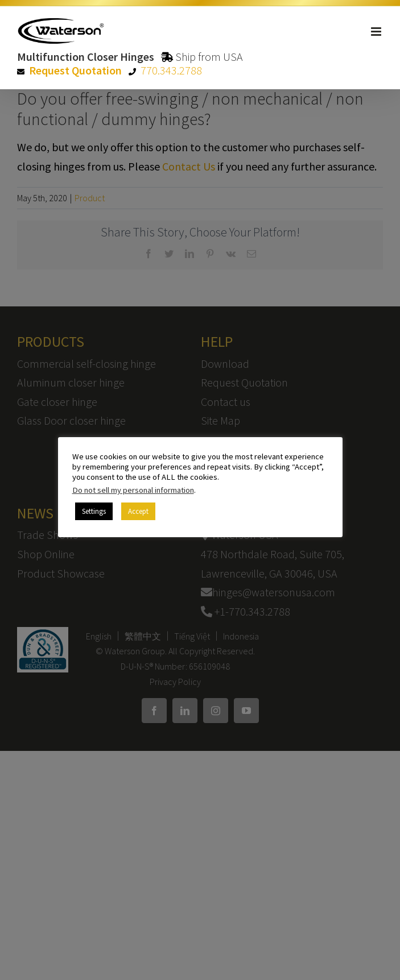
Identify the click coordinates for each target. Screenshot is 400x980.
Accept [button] (138, 511)
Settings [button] (94, 511)
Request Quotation (75, 70)
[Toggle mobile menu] (377, 32)
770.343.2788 (171, 70)
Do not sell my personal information (133, 490)
